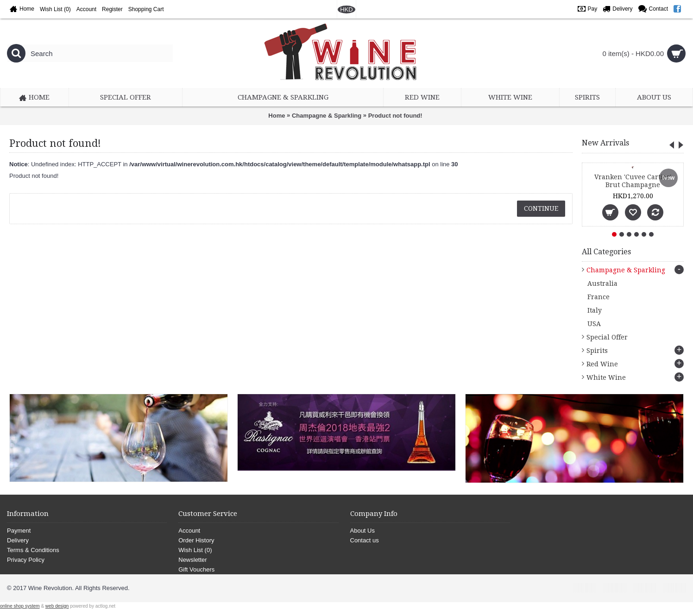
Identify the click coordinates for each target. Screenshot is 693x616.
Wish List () (195, 550)
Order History (196, 540)
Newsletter (192, 560)
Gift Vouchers (196, 569)
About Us (362, 531)
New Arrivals (605, 143)
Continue (541, 208)
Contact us (365, 540)
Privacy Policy (26, 560)
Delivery (18, 540)
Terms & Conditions (33, 550)
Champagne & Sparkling (327, 116)
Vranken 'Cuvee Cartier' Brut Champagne (633, 181)
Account (189, 531)
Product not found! (395, 116)
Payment (19, 531)
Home (277, 116)
